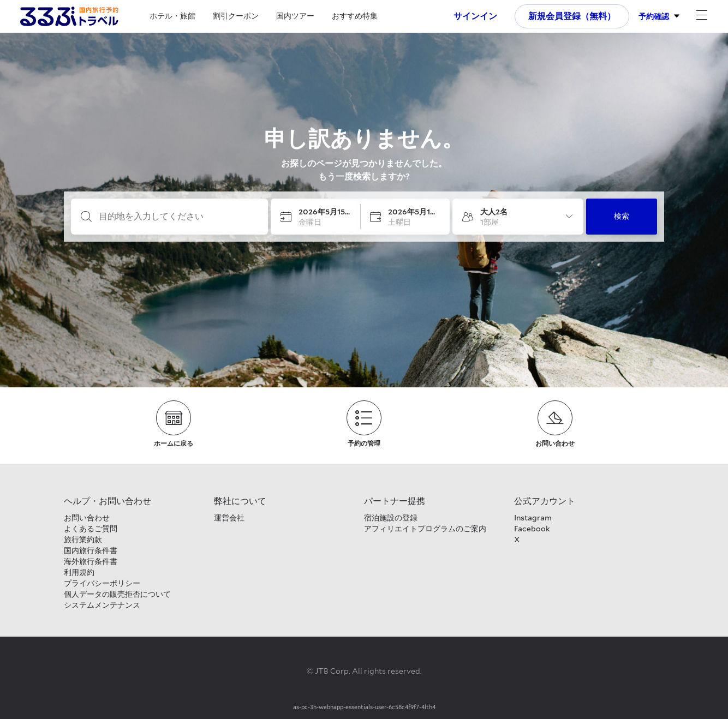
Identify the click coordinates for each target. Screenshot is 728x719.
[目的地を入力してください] (178, 217)
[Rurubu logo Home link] (69, 16)
